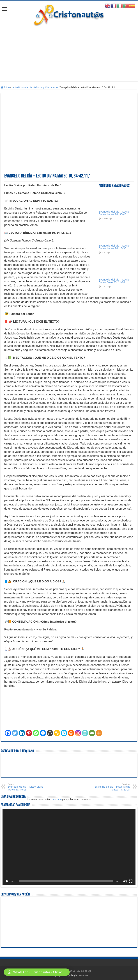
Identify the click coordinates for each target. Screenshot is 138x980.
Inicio (5, 87)
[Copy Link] (57, 733)
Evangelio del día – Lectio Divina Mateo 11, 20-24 (112, 787)
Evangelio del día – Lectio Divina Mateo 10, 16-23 (26, 787)
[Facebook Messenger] (43, 733)
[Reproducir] (7, 881)
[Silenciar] (125, 881)
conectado (56, 799)
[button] (37, 972)
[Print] (71, 733)
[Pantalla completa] (131, 881)
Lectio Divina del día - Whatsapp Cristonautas (35, 87)
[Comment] (50, 733)
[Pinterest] (29, 733)
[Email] (92, 733)
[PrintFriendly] (85, 733)
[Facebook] (8, 733)
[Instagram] (78, 733)
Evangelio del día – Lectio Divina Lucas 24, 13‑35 (114, 247)
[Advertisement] (69, 56)
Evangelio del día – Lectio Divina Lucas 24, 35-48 (114, 213)
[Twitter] (15, 733)
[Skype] (64, 733)
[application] (69, 847)
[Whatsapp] (36, 733)
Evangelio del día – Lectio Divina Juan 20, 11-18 (114, 281)
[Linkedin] (22, 733)
